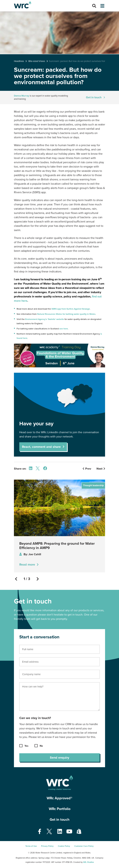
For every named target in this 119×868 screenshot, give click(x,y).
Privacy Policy (47, 846)
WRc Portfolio (60, 809)
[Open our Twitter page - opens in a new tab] (49, 832)
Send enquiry (59, 758)
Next (101, 469)
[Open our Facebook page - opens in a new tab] (40, 832)
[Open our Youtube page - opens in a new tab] (69, 832)
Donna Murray (22, 96)
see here (63, 329)
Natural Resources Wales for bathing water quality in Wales (66, 314)
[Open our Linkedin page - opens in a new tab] (60, 832)
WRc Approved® (59, 798)
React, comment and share (41, 447)
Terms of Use (31, 846)
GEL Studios (88, 862)
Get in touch (94, 97)
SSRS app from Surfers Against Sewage (71, 309)
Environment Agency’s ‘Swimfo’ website (44, 319)
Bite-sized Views (37, 61)
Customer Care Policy (84, 846)
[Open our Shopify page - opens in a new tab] (79, 832)
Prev (87, 469)
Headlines (19, 61)
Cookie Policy (64, 846)
